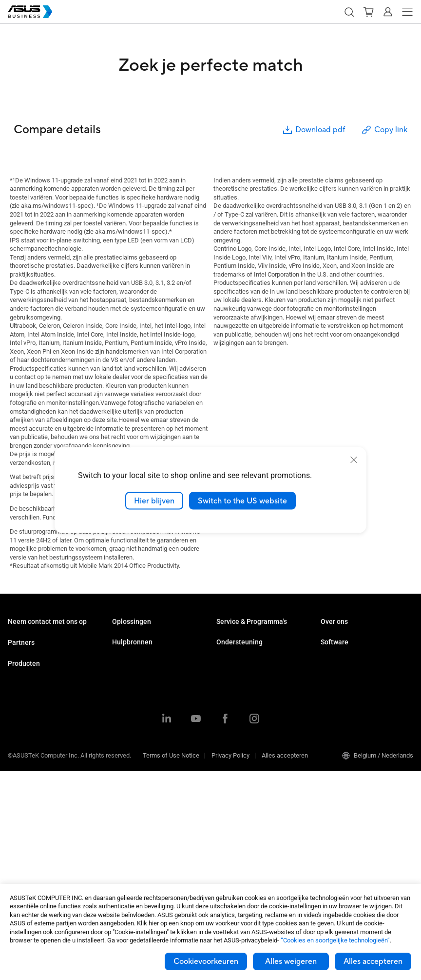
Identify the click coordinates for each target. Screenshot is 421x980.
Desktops (21, 726)
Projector (20, 770)
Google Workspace (138, 755)
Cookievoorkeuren (206, 961)
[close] (354, 460)
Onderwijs (126, 667)
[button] (349, 12)
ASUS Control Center (349, 704)
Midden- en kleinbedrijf (144, 638)
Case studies (130, 807)
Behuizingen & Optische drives (49, 857)
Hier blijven (154, 500)
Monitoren (22, 755)
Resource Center (135, 792)
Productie (125, 711)
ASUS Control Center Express (360, 719)
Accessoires (25, 872)
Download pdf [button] (313, 130)
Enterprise (126, 652)
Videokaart (23, 813)
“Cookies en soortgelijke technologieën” (335, 940)
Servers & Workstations (40, 784)
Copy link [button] (384, 130)
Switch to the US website (242, 500)
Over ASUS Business (349, 638)
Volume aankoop (31, 638)
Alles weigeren (291, 961)
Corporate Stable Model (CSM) (258, 652)
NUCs (16, 740)
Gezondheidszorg (136, 696)
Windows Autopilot (346, 733)
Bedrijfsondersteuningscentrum (260, 704)
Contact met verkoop (36, 652)
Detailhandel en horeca (144, 682)
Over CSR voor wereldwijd (356, 652)
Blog (118, 821)
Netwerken (23, 843)
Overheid (124, 726)
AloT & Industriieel (33, 828)
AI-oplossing (129, 740)
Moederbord (24, 799)
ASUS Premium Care (244, 638)
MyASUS (333, 690)
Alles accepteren (373, 961)
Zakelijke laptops (31, 711)
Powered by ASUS (241, 667)
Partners (21, 674)
